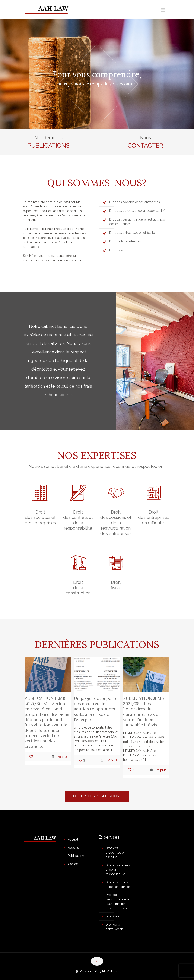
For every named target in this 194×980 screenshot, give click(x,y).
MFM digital (110, 971)
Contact (73, 864)
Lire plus (62, 757)
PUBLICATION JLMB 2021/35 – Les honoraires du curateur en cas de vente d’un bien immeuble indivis (144, 711)
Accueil (73, 840)
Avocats (73, 848)
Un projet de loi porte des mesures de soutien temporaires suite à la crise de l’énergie (96, 709)
